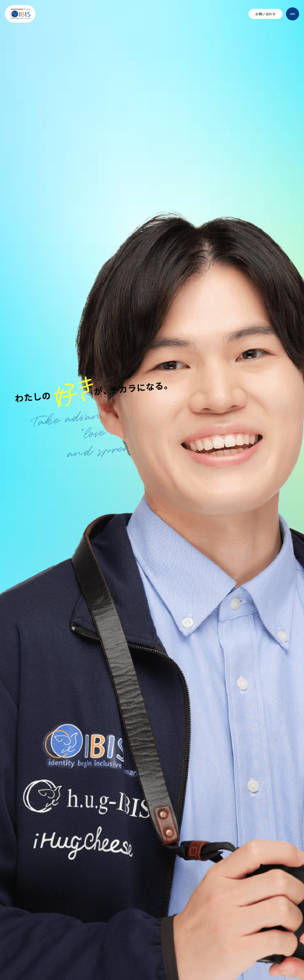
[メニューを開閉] (293, 14)
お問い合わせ (266, 14)
